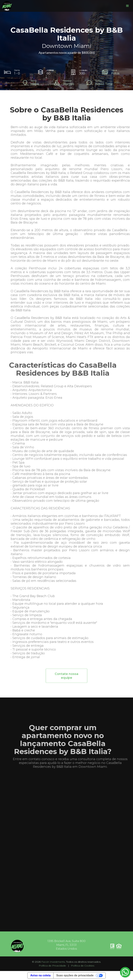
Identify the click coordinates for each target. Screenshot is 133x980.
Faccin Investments (53, 962)
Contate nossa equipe (66, 678)
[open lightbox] (115, 72)
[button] (127, 6)
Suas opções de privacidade (75, 975)
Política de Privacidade (52, 966)
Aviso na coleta (40, 975)
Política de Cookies (83, 966)
